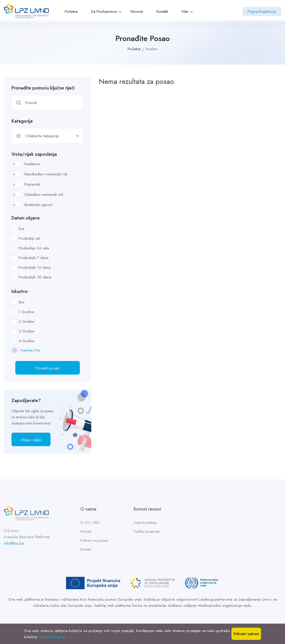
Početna (71, 11)
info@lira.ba (14, 545)
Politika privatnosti (147, 533)
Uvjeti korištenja (145, 524)
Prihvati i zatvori (246, 634)
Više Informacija (52, 637)
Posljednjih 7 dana (34, 258)
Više (187, 12)
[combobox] (48, 136)
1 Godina (26, 312)
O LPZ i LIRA (90, 524)
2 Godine (27, 321)
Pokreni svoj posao (94, 542)
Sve (22, 229)
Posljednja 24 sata (34, 248)
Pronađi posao (47, 368)
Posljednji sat (29, 238)
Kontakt (162, 11)
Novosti (137, 11)
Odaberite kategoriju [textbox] (42, 136)
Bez (22, 302)
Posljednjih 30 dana (35, 277)
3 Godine (27, 331)
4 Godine (27, 341)
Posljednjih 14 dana (35, 267)
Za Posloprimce (106, 12)
